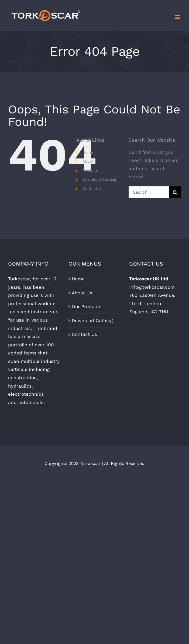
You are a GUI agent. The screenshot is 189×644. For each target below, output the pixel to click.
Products (91, 170)
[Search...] (149, 192)
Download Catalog (99, 179)
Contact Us (93, 189)
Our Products (87, 307)
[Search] (175, 192)
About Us (82, 293)
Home (88, 152)
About (88, 161)
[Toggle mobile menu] (178, 17)
